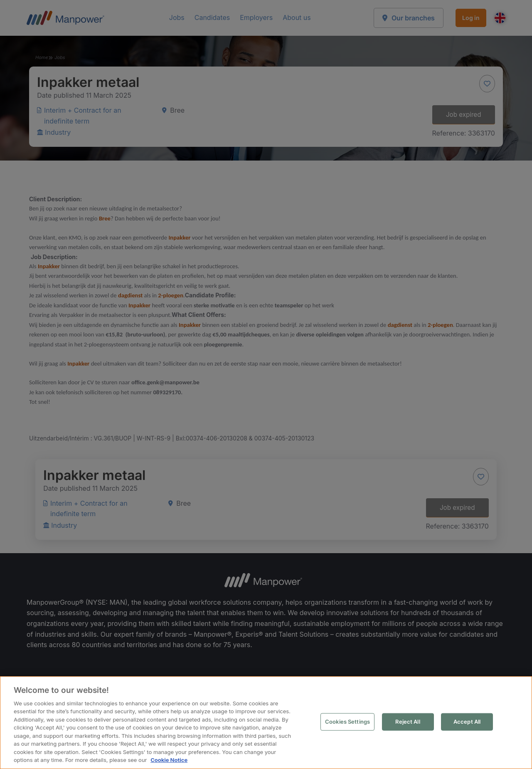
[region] (266, 723)
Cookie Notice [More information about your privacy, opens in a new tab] (169, 760)
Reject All (408, 722)
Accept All (467, 722)
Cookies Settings (347, 722)
